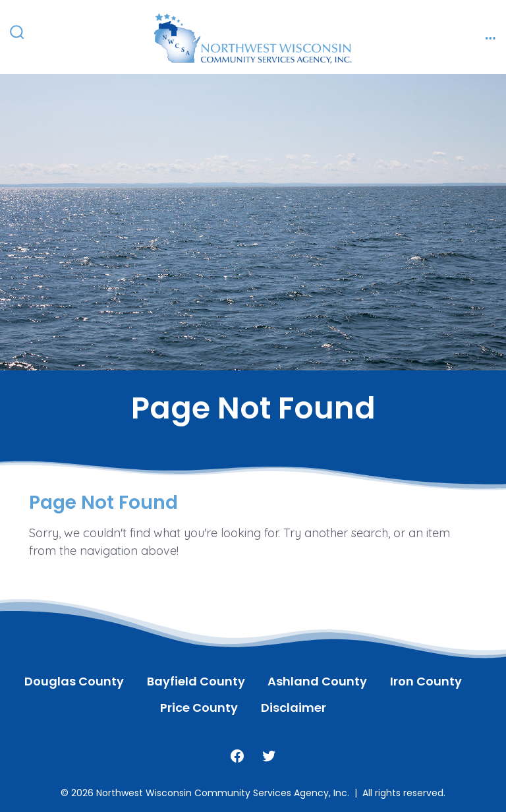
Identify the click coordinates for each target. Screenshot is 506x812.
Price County (199, 708)
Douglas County (74, 681)
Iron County (426, 681)
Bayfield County (196, 681)
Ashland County (317, 681)
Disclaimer (294, 708)
